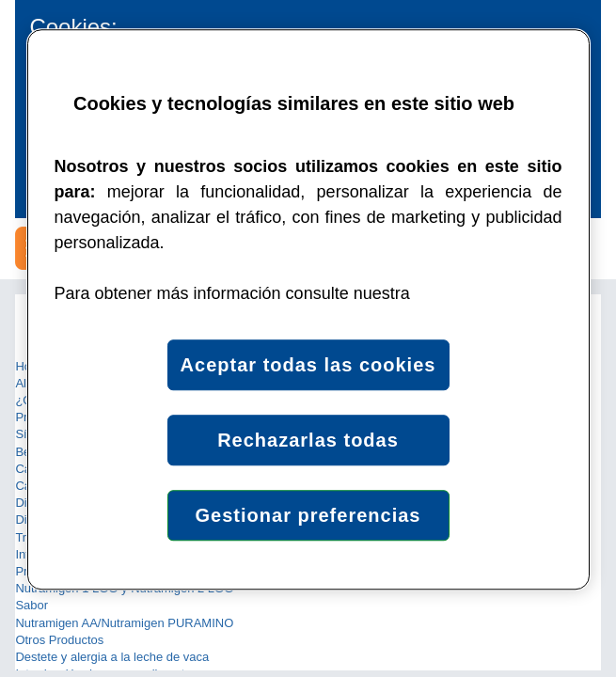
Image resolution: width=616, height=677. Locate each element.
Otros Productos (59, 640)
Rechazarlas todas (308, 440)
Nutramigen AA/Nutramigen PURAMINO (124, 623)
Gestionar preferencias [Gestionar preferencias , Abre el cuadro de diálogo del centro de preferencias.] (308, 515)
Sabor (32, 605)
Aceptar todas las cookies (308, 365)
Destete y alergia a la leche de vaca (112, 657)
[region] (308, 309)
